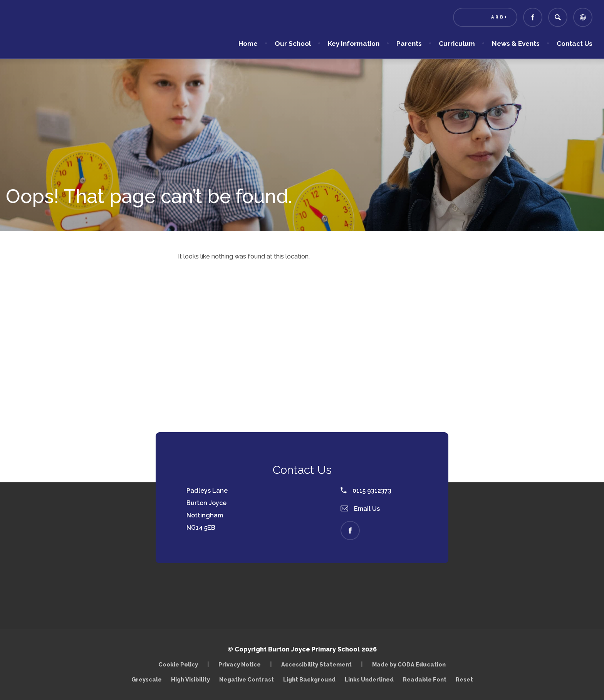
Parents (409, 44)
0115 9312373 (366, 491)
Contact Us (575, 44)
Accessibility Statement (316, 664)
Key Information (354, 44)
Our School (293, 44)
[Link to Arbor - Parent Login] (485, 17)
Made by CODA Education (409, 664)
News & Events (516, 44)
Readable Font (425, 679)
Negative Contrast (247, 679)
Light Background (309, 679)
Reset (464, 679)
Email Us (360, 509)
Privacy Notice (240, 664)
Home (248, 44)
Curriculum (457, 44)
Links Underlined (369, 679)
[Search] (558, 17)
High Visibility (190, 679)
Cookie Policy (178, 664)
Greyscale (147, 679)
